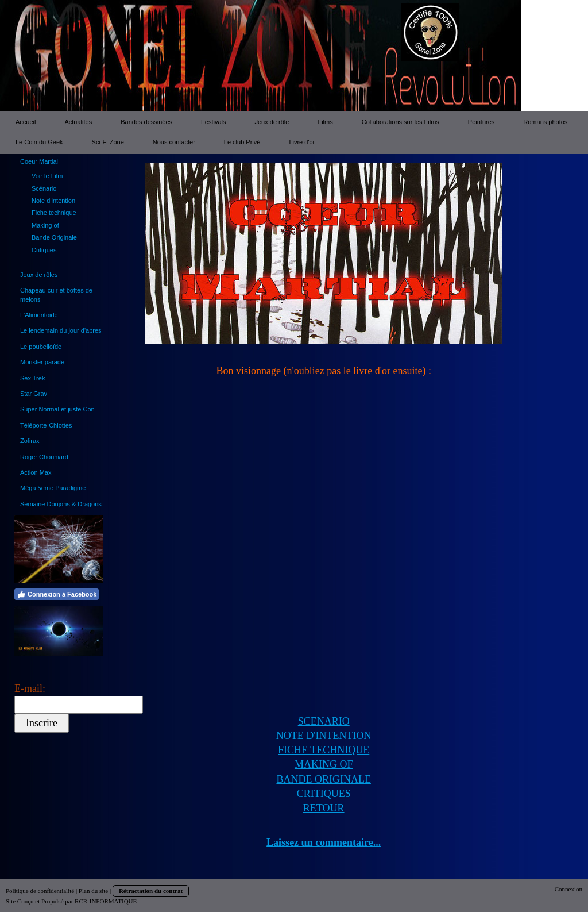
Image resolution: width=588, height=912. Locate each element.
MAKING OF (324, 764)
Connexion (568, 889)
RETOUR (324, 808)
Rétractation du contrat (151, 891)
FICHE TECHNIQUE (324, 750)
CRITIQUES (324, 794)
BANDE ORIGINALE (323, 779)
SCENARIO (324, 721)
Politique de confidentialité (40, 891)
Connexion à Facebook (57, 594)
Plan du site (93, 891)
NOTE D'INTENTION (324, 736)
